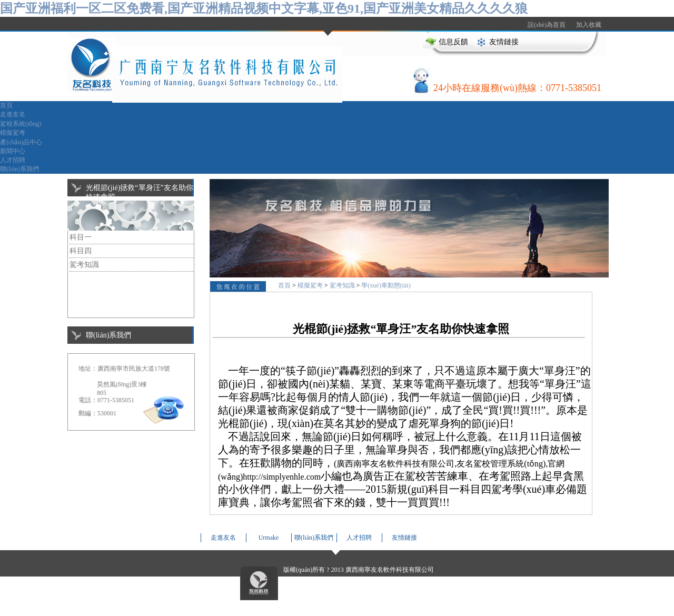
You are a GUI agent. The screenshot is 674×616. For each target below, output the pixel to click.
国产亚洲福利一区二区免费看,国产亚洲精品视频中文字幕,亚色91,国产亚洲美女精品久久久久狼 (264, 8)
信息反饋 (453, 42)
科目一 (81, 237)
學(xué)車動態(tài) (386, 285)
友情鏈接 (504, 42)
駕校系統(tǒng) (21, 124)
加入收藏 (589, 25)
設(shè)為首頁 (547, 25)
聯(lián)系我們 (19, 169)
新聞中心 (13, 151)
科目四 (81, 251)
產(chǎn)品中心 (21, 142)
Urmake (269, 538)
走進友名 (13, 114)
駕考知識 (84, 265)
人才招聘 (13, 160)
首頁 (6, 105)
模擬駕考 (13, 133)
